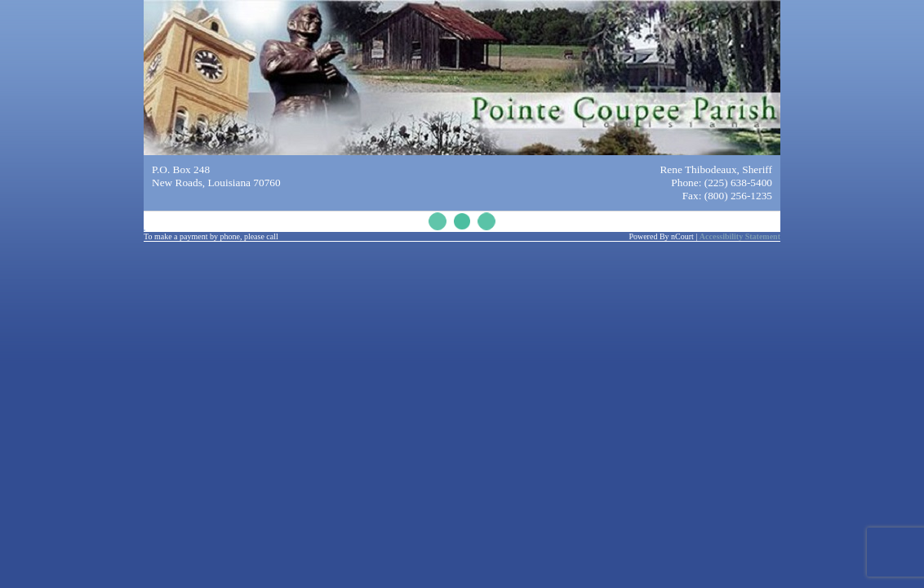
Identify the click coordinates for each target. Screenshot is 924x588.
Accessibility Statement (740, 236)
